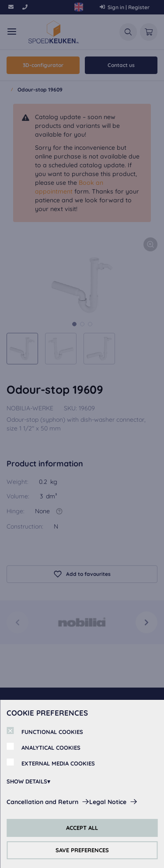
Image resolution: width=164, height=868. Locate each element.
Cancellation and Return (42, 802)
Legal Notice (108, 802)
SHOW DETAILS (27, 781)
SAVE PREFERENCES (82, 850)
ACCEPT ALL (82, 828)
